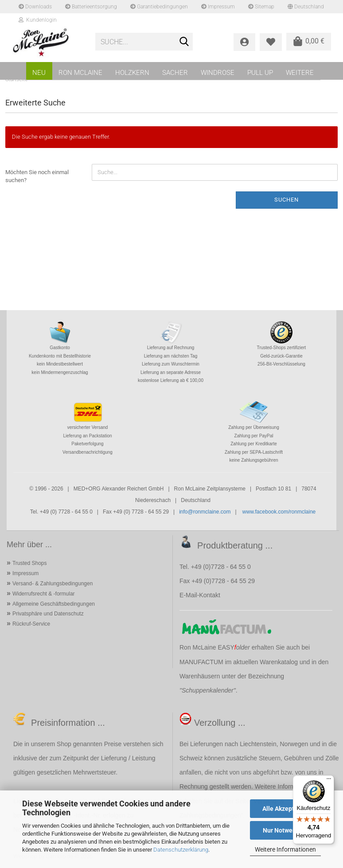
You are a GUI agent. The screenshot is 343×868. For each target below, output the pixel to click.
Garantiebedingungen (159, 7)
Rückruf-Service (31, 624)
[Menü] (329, 781)
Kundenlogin (38, 20)
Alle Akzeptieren (286, 809)
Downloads (35, 7)
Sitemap (261, 7)
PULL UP (260, 73)
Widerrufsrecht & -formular (44, 594)
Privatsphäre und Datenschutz (48, 614)
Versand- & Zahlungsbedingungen (53, 584)
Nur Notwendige (286, 830)
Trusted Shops (30, 563)
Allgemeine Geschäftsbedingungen (54, 604)
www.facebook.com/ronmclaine (279, 512)
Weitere (300, 73)
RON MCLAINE (80, 73)
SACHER (175, 73)
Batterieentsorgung (91, 7)
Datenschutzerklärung (181, 850)
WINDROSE (218, 73)
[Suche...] (184, 42)
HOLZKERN (132, 73)
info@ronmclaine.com (205, 512)
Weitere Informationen (285, 849)
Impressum (218, 7)
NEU (39, 73)
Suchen (286, 200)
